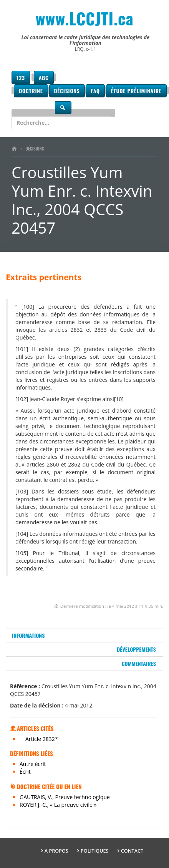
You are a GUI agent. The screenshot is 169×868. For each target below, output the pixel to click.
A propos (56, 851)
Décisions (67, 91)
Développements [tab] (136, 649)
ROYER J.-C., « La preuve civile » (58, 805)
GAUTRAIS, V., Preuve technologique (65, 797)
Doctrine (31, 91)
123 (21, 78)
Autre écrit (33, 764)
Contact (132, 851)
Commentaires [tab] (139, 663)
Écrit (25, 772)
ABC (44, 78)
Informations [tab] (28, 635)
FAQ (95, 91)
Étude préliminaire (136, 91)
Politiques (95, 851)
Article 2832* (42, 739)
